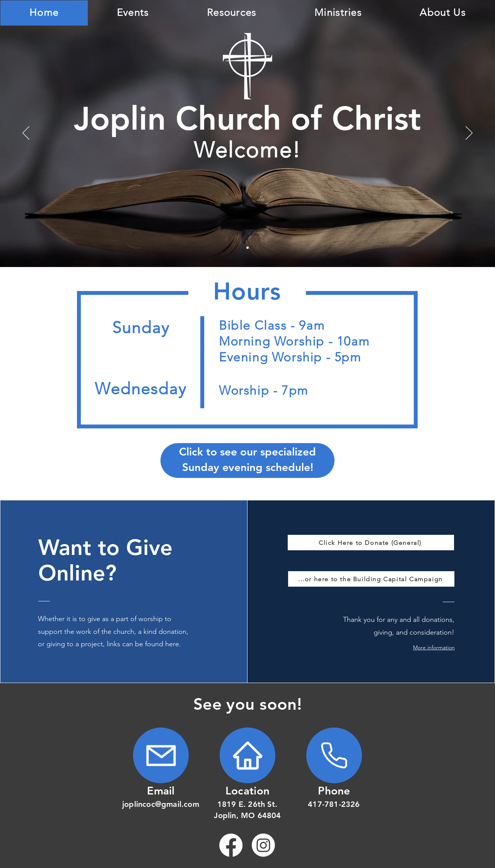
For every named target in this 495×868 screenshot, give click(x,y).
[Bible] (247, 248)
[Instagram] (263, 845)
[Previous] (26, 134)
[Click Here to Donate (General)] (371, 543)
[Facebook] (231, 845)
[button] (427, 647)
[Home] (161, 755)
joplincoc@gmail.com (161, 804)
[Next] (469, 134)
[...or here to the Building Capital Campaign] (371, 579)
